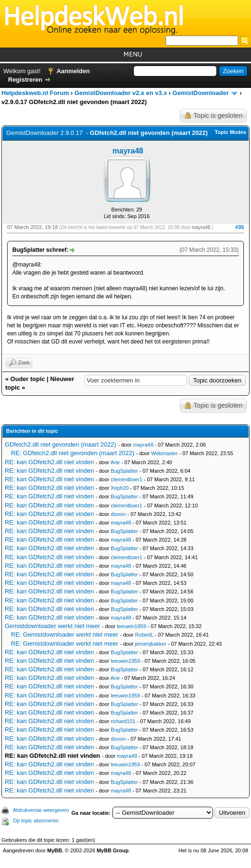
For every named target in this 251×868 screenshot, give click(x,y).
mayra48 (128, 151)
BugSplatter (124, 471)
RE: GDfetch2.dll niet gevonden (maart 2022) (73, 453)
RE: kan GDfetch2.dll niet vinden (49, 462)
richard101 (123, 721)
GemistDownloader (201, 93)
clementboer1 (126, 479)
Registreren (25, 80)
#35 (240, 227)
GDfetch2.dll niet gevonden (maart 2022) (60, 444)
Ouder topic (28, 379)
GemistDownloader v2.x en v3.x (121, 93)
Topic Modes (231, 132)
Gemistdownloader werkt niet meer (52, 626)
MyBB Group (113, 850)
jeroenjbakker (151, 644)
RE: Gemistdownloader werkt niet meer (65, 634)
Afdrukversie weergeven (41, 810)
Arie (115, 462)
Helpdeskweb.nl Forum (35, 93)
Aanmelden (73, 71)
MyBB (55, 850)
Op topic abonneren (36, 820)
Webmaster (165, 453)
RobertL (144, 635)
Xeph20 (120, 488)
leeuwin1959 (131, 626)
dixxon (118, 514)
